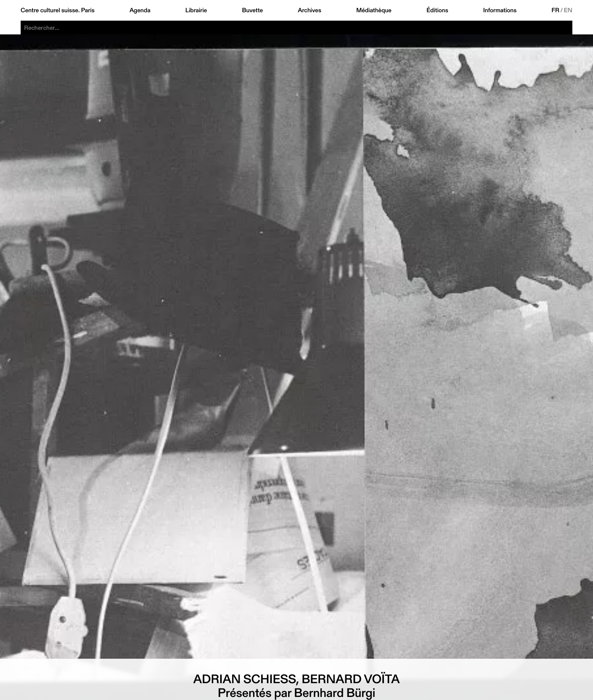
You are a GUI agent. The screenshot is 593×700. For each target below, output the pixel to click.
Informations (500, 10)
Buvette (253, 10)
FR (555, 10)
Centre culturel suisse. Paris (58, 10)
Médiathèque (374, 10)
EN (568, 10)
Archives (309, 10)
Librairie (196, 10)
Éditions (437, 10)
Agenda (140, 10)
